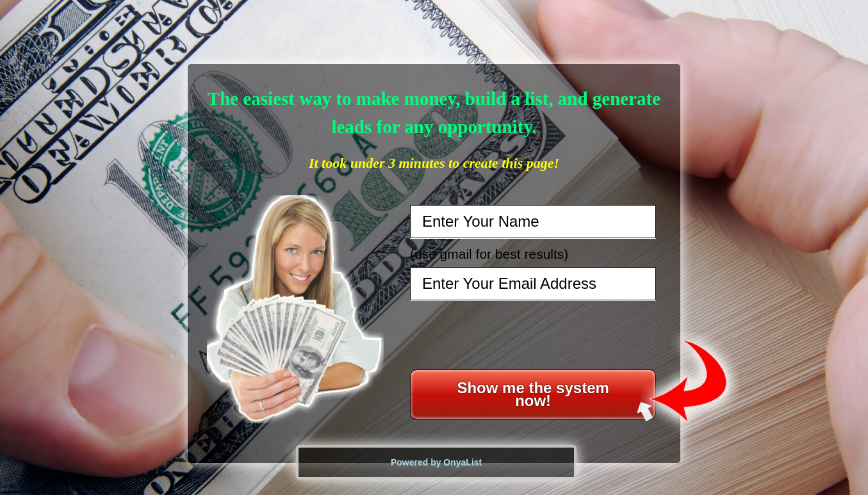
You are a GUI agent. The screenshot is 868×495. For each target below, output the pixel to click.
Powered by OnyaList (436, 462)
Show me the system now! (555, 399)
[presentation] (534, 335)
